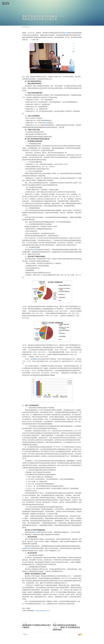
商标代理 (30, 548)
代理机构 (36, 250)
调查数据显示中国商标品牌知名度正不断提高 (37, 626)
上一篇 (24, 623)
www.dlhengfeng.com (42, 611)
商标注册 (65, 33)
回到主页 (6, 3)
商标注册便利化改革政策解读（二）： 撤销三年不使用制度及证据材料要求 (66, 627)
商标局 (37, 359)
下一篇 (55, 623)
